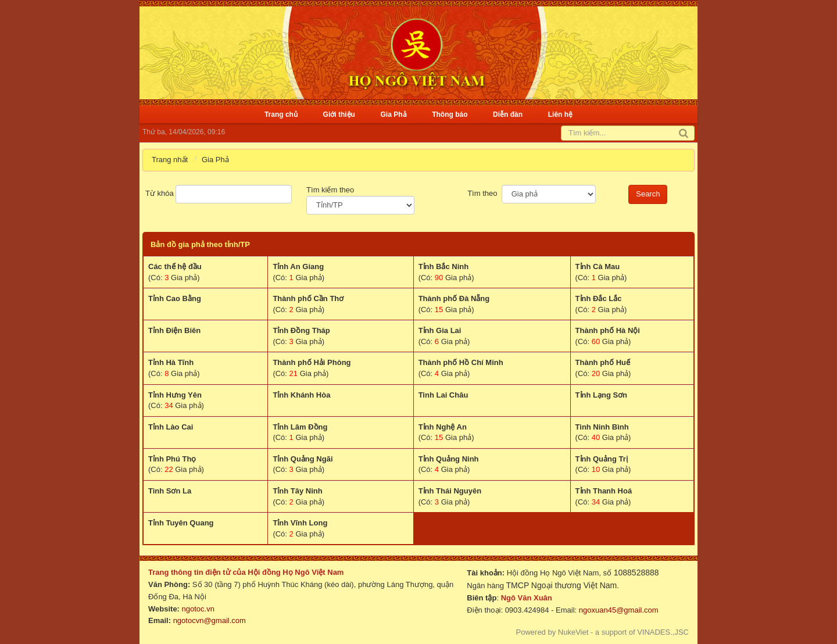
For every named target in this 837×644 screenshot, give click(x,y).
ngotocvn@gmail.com (210, 620)
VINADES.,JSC (663, 632)
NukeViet (573, 632)
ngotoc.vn (198, 609)
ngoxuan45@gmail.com (617, 610)
